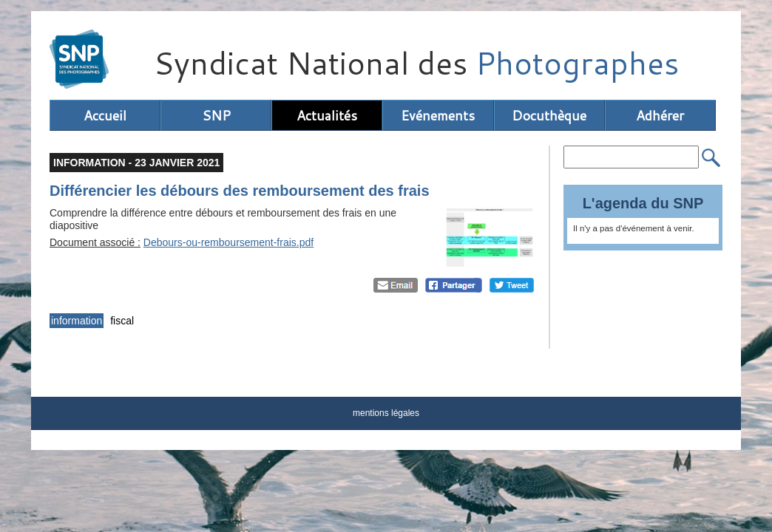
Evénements (438, 115)
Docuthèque (549, 115)
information (77, 321)
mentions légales (386, 413)
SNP (216, 115)
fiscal (122, 321)
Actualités (327, 115)
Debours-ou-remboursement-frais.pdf (228, 242)
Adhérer (660, 115)
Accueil (105, 115)
